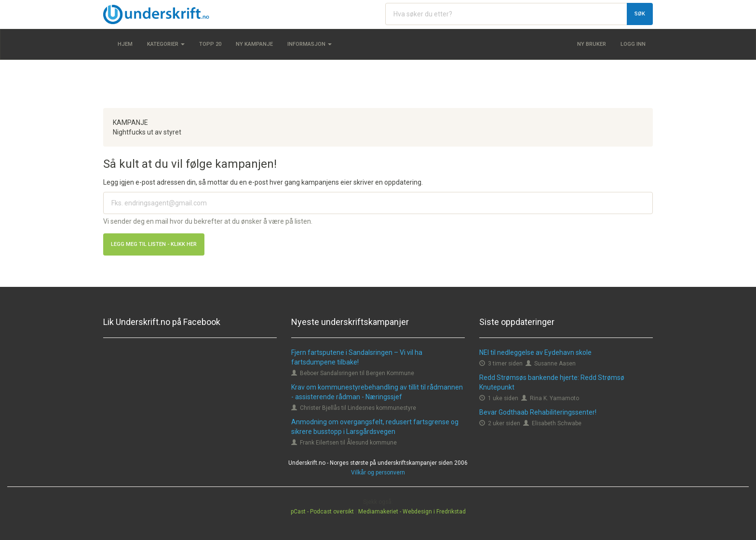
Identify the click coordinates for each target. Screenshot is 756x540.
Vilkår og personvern (378, 472)
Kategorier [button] (166, 44)
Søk (640, 14)
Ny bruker (592, 44)
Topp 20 (210, 44)
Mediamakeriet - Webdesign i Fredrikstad (412, 512)
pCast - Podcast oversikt (322, 512)
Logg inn (633, 44)
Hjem (125, 44)
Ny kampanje (254, 44)
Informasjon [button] (310, 44)
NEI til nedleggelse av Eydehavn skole (535, 352)
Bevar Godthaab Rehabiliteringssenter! (538, 412)
